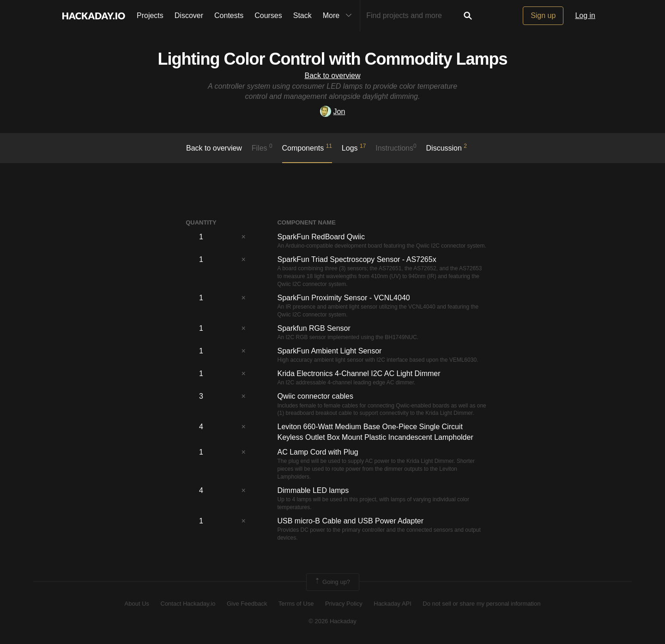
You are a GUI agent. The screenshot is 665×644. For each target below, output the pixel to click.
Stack (302, 15)
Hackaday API (393, 604)
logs (354, 147)
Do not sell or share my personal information (481, 604)
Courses (268, 15)
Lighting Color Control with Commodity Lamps (333, 59)
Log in (585, 15)
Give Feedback (247, 604)
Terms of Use (296, 604)
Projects (150, 15)
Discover (189, 15)
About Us (137, 604)
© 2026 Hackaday (332, 621)
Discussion (447, 147)
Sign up (543, 15)
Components (307, 147)
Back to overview (333, 76)
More (339, 16)
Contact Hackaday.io (188, 604)
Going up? (332, 582)
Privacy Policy (344, 604)
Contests (229, 15)
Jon (333, 112)
